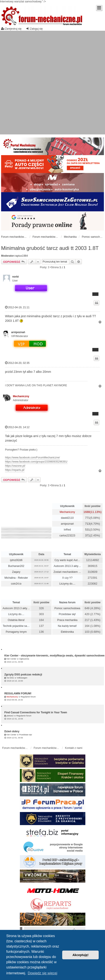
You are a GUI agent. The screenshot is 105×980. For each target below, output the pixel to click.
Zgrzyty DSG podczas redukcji (23, 675)
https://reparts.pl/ (15, 470)
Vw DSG (10, 678)
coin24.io (16, 584)
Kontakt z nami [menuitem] (74, 748)
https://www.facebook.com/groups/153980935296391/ (36, 462)
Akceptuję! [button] (81, 955)
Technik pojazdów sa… (16, 626)
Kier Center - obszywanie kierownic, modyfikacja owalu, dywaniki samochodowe (54, 656)
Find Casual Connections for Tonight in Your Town (36, 712)
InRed (67, 530)
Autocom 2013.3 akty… (67, 566)
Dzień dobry (12, 731)
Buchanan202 (16, 566)
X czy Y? (67, 578)
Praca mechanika (67, 620)
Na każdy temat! (67, 626)
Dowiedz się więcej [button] (42, 973)
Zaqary (16, 572)
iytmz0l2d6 (16, 560)
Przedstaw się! (67, 614)
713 (88, 524)
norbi (15, 277)
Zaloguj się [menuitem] (34, 29)
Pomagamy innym (16, 632)
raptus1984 (21, 256)
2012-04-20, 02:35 (17, 363)
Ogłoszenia (24, 659)
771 (88, 518)
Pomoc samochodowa (67, 608)
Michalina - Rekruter (16, 578)
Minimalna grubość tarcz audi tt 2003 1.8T (50, 248)
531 (88, 530)
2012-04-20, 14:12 (17, 427)
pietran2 (10, 716)
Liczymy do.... (67, 584)
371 (88, 535)
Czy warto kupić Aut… (67, 560)
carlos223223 (67, 536)
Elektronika (67, 632)
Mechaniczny (21, 396)
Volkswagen (22, 678)
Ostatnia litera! (16, 620)
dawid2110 (67, 518)
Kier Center (11, 659)
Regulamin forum (28, 697)
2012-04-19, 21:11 (17, 307)
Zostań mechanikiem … (67, 572)
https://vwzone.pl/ (15, 466)
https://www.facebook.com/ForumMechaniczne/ (32, 458)
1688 (87, 512)
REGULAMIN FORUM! (18, 693)
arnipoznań (18, 332)
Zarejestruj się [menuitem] (11, 29)
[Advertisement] (50, 83)
